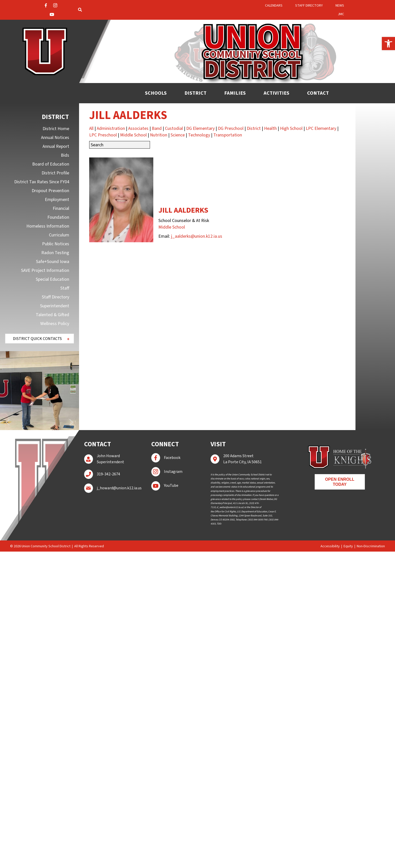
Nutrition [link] (159, 135)
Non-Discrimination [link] (371, 546)
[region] (40, 391)
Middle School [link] (133, 135)
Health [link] (270, 128)
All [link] (91, 128)
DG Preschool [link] (231, 128)
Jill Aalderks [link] (183, 210)
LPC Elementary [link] (321, 128)
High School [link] (291, 128)
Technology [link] (199, 135)
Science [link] (178, 135)
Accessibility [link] (330, 546)
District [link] (254, 128)
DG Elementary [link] (200, 128)
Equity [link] (348, 546)
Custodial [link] (174, 128)
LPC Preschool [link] (103, 135)
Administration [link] (111, 128)
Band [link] (157, 128)
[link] (388, 44)
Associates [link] (138, 128)
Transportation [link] (228, 135)
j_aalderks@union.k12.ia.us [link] (197, 236)
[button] (40, 339)
